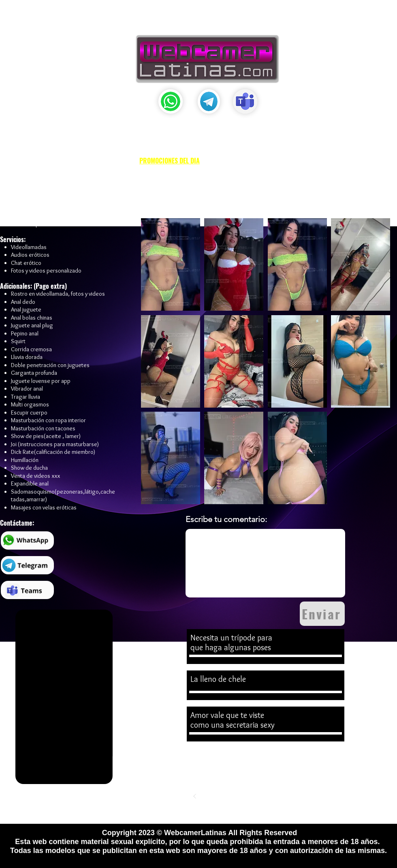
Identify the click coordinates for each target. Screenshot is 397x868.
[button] (191, 19)
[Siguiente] (337, 796)
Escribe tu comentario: (226, 519)
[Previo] (195, 796)
